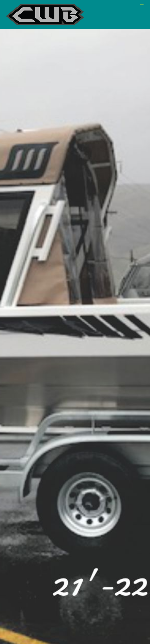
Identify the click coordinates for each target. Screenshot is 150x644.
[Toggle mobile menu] (142, 6)
